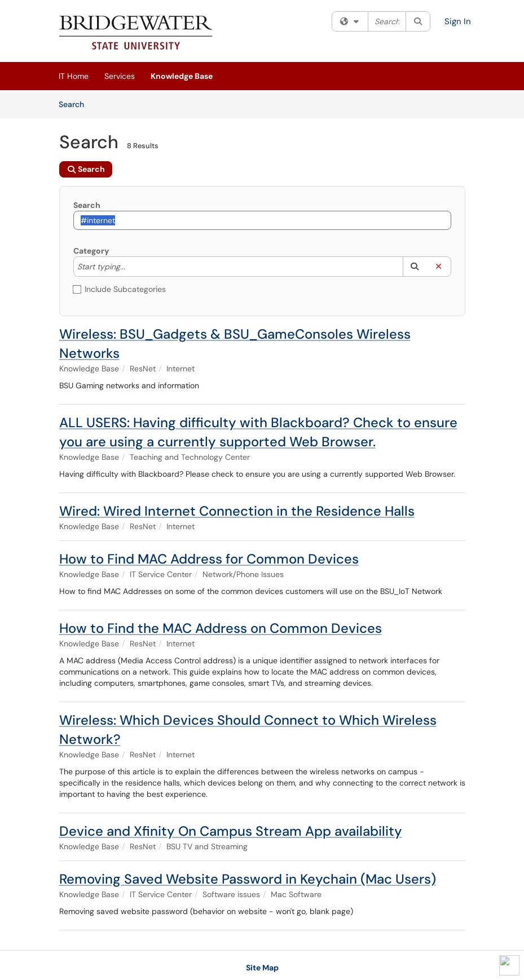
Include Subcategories (120, 289)
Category (91, 251)
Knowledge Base (182, 76)
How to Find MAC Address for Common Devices (209, 559)
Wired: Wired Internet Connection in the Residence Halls (237, 511)
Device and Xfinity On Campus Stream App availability (231, 831)
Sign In (458, 21)
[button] (415, 267)
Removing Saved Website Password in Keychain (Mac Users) (248, 879)
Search (75, 104)
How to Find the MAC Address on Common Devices (221, 628)
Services (120, 76)
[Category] (131, 267)
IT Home (74, 76)
